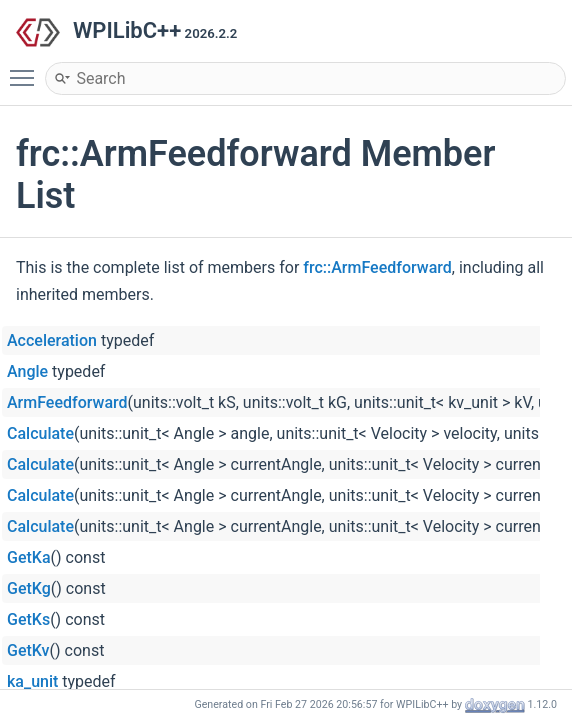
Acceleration (52, 340)
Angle (27, 371)
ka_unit (32, 681)
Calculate (40, 433)
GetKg (29, 588)
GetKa (29, 557)
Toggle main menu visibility (27, 69)
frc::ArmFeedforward (377, 267)
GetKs (28, 619)
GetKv (28, 650)
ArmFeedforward (67, 402)
